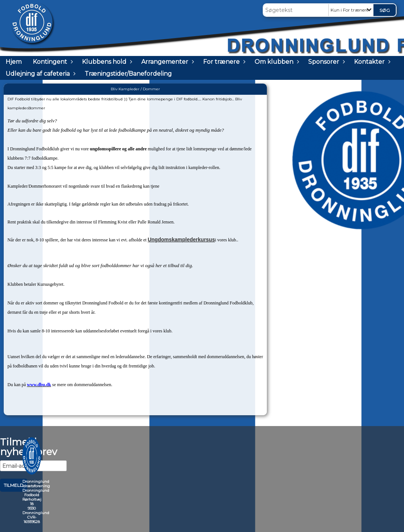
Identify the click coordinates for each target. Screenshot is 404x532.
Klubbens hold (106, 62)
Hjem (14, 62)
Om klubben (276, 62)
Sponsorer (326, 62)
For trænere (223, 62)
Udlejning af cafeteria (40, 74)
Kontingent (52, 62)
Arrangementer (167, 62)
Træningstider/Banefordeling (128, 74)
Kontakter (371, 62)
